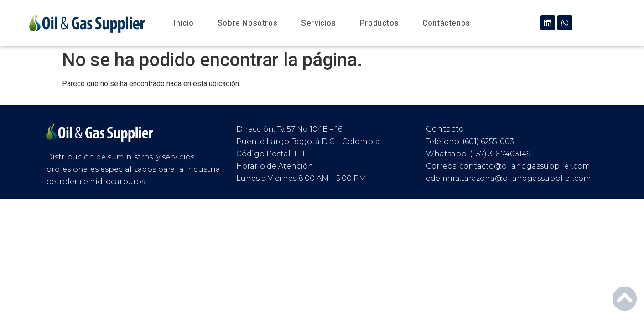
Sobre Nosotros (247, 23)
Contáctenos (446, 23)
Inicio (184, 23)
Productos (379, 23)
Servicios (318, 23)
